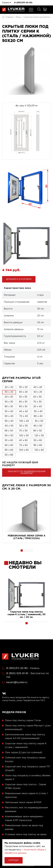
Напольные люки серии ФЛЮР (23, 802)
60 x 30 (23, 402)
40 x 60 (23, 440)
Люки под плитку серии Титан (23, 721)
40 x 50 (9, 426)
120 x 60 (39, 450)
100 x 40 (24, 421)
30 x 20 (23, 387)
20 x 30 (9, 397)
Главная (8, 17)
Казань (7, 3)
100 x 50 (24, 436)
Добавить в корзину (19, 279)
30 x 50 (39, 421)
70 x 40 (24, 416)
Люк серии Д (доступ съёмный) (24, 753)
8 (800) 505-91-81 (17, 673)
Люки (18, 17)
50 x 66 (9, 455)
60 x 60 (9, 445)
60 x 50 (38, 426)
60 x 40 (9, 416)
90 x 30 (23, 407)
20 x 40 (38, 407)
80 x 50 (38, 431)
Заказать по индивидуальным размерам (26, 473)
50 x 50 (24, 426)
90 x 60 (9, 450)
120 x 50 (39, 436)
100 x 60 (24, 450)
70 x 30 (37, 402)
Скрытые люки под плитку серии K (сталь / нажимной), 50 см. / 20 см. (26, 615)
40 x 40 (24, 411)
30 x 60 (9, 440)
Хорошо (14, 860)
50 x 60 (38, 440)
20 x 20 (9, 387)
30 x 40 (9, 411)
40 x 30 (37, 397)
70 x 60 (23, 445)
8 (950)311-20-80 (23, 3)
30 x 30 (23, 397)
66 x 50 (9, 431)
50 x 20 (9, 392)
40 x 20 (38, 387)
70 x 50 (23, 431)
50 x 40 (38, 411)
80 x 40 (38, 416)
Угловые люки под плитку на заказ (26, 835)
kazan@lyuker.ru (17, 682)
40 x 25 (38, 392)
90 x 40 (9, 421)
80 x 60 (38, 445)
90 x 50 (9, 436)
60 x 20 (23, 392)
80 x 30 (9, 407)
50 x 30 (9, 402)
